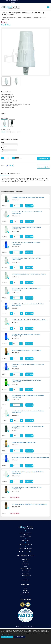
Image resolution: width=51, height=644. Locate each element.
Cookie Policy (26, 574)
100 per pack (9, 151)
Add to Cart (44, 159)
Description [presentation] (5, 174)
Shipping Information (26, 569)
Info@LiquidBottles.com (25, 545)
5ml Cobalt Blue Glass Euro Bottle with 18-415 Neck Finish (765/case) (30, 458)
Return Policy (25, 581)
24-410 (19, 133)
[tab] (5, 174)
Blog (25, 567)
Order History (26, 593)
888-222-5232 (25, 541)
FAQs (26, 578)
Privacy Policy (25, 572)
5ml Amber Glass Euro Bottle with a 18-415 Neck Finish (27, 351)
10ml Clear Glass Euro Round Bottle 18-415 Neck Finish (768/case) (30, 321)
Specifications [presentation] (15, 174)
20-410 (8, 133)
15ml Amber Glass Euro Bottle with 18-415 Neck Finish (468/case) (29, 505)
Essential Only (20, 637)
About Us (25, 562)
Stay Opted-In (7, 637)
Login (26, 589)
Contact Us (26, 565)
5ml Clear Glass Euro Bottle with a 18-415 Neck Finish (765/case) (29, 275)
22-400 (14, 133)
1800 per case (9, 145)
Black (12, 124)
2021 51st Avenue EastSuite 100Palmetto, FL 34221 (25, 535)
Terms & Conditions (25, 576)
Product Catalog (25, 560)
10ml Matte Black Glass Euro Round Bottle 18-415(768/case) (28, 198)
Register (26, 591)
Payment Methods (25, 596)
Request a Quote (44, 168)
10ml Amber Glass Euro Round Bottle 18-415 (24, 443)
